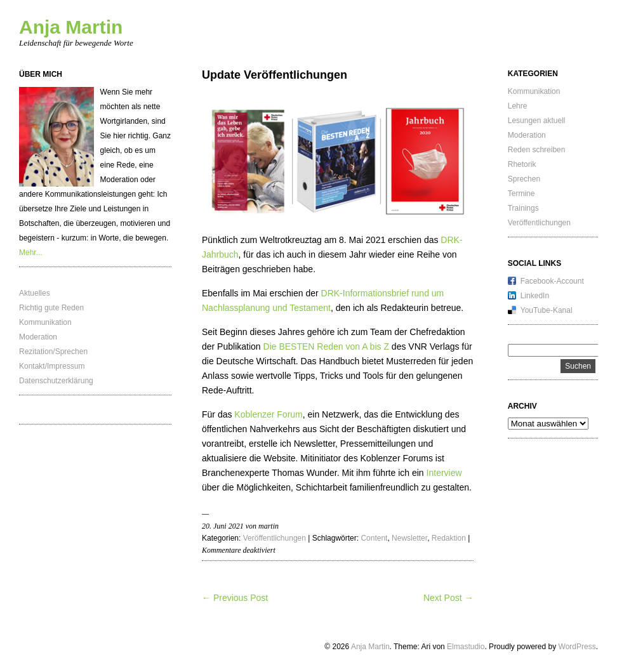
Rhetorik (522, 164)
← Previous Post (235, 598)
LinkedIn (535, 296)
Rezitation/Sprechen (53, 352)
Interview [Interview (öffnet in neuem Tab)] (444, 473)
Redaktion (449, 538)
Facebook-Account (552, 281)
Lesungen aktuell (537, 121)
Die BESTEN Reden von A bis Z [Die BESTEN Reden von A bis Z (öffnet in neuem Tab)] (326, 346)
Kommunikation (45, 322)
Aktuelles (35, 293)
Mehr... (31, 253)
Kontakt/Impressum (52, 366)
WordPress (577, 647)
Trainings (523, 208)
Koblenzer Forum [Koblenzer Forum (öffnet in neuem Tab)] (268, 414)
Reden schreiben (537, 150)
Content (374, 538)
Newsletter (409, 538)
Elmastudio (466, 647)
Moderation (38, 337)
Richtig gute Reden (51, 308)
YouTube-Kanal (547, 310)
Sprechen (524, 179)
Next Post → (448, 598)
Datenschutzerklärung (56, 381)
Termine (521, 194)
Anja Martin (71, 27)
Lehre (518, 106)
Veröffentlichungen (275, 538)
